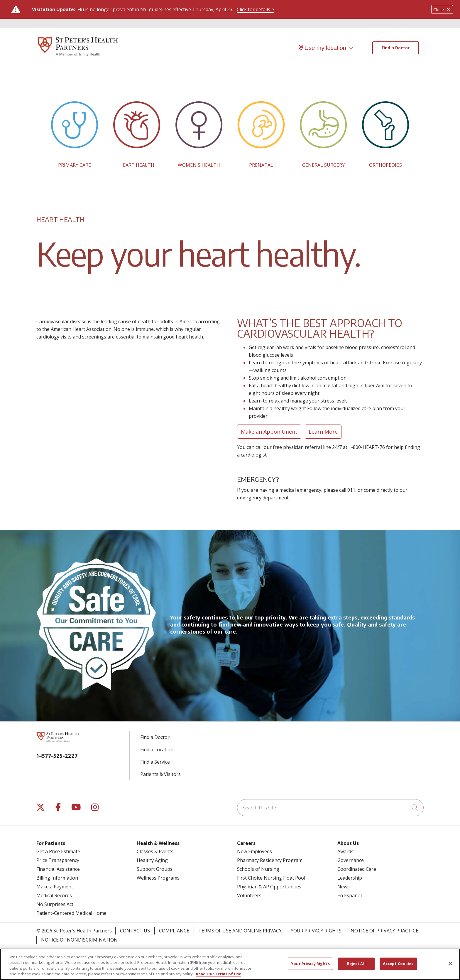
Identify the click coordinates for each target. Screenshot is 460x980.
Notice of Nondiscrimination (79, 940)
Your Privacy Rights (316, 931)
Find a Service (155, 762)
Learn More (323, 432)
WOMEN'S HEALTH (199, 165)
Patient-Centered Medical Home (71, 913)
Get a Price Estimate (58, 851)
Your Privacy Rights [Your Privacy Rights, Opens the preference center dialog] (310, 967)
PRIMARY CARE (75, 165)
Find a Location (157, 750)
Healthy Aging (152, 860)
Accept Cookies (398, 967)
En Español (350, 895)
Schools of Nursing (258, 869)
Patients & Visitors (160, 774)
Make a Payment (55, 887)
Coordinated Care (357, 869)
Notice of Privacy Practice (384, 931)
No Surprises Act (55, 904)
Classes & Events (155, 851)
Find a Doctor (396, 48)
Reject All (356, 967)
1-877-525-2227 (57, 756)
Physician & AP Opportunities (269, 887)
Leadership (350, 878)
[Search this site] (330, 808)
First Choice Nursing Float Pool (271, 878)
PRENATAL (261, 165)
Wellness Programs (158, 878)
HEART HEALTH (137, 165)
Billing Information (57, 878)
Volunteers (249, 895)
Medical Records (54, 895)
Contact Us (135, 931)
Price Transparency (58, 860)
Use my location (322, 48)
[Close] (451, 967)
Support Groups (155, 869)
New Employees (254, 851)
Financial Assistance (58, 869)
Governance (351, 860)
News (344, 887)
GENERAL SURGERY (323, 165)
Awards (345, 851)
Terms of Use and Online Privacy (240, 931)
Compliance (174, 931)
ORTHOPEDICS (385, 165)
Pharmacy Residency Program (270, 860)
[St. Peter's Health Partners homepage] (78, 57)
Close (442, 10)
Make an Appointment (269, 432)
